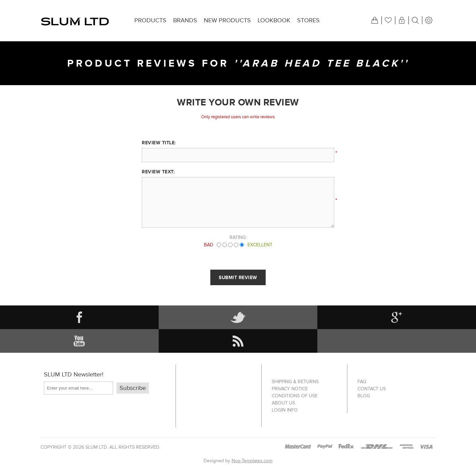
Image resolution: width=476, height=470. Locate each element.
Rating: (238, 237)
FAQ (362, 382)
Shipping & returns (295, 382)
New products (227, 20)
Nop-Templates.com (252, 461)
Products (150, 20)
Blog (364, 396)
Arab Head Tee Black (321, 63)
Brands (185, 20)
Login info (285, 410)
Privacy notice (290, 389)
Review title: (159, 143)
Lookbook (274, 20)
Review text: (158, 172)
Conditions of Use (295, 396)
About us (283, 403)
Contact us (372, 389)
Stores (308, 20)
